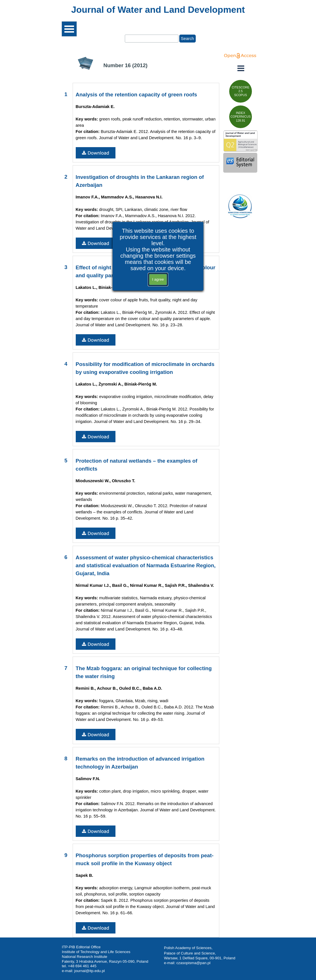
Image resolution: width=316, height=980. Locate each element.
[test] (241, 91)
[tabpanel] (158, 10)
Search (188, 39)
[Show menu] (69, 29)
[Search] (152, 39)
